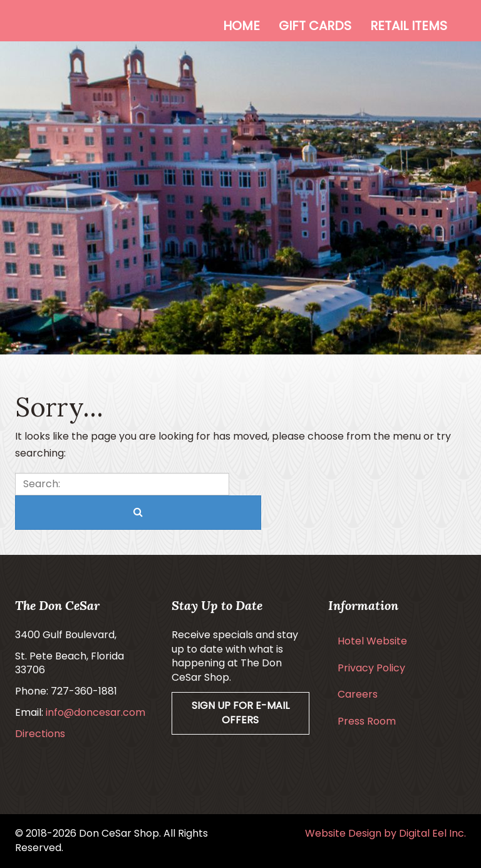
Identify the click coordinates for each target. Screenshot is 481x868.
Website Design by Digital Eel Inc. (385, 833)
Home (241, 26)
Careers (358, 694)
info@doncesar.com (96, 712)
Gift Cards (315, 26)
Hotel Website (372, 641)
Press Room (367, 721)
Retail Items (409, 26)
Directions (40, 734)
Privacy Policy (371, 668)
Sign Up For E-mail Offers (240, 713)
